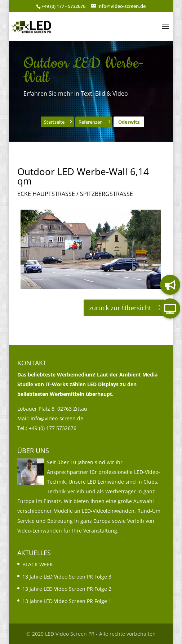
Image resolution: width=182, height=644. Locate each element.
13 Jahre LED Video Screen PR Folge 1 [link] (67, 601)
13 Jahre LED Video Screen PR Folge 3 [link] (67, 577)
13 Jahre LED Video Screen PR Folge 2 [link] (67, 589)
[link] (32, 26)
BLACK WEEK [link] (38, 564)
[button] (165, 31)
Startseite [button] (54, 122)
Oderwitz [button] (129, 122)
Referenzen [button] (91, 122)
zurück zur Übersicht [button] (120, 308)
